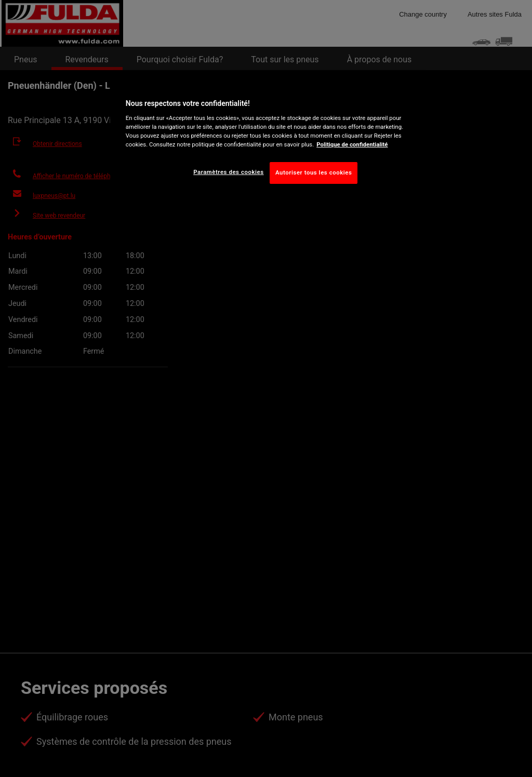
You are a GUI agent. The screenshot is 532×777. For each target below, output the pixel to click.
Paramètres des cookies (228, 172)
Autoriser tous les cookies (314, 172)
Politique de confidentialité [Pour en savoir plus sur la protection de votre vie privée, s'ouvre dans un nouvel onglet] (352, 144)
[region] (270, 139)
